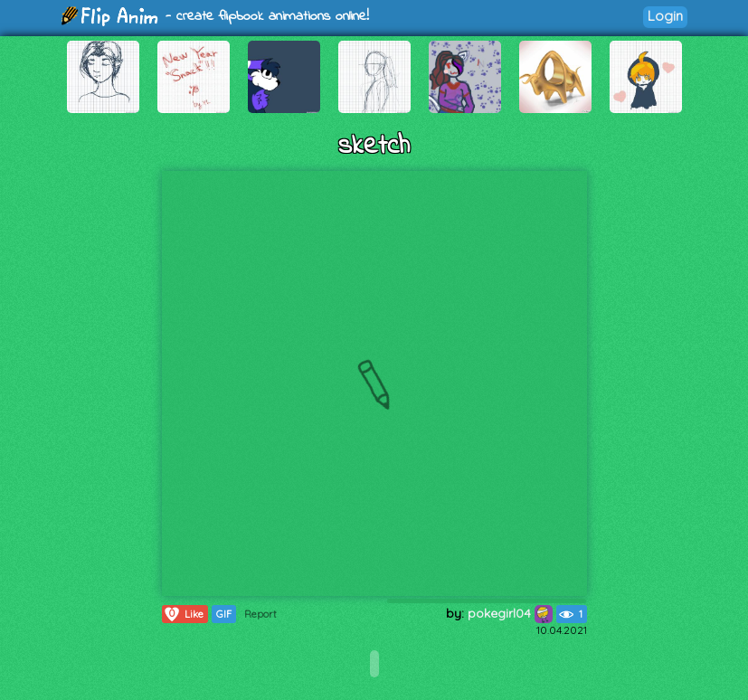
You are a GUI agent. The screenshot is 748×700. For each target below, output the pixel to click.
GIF (224, 614)
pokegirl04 (510, 613)
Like (183, 614)
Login (665, 16)
